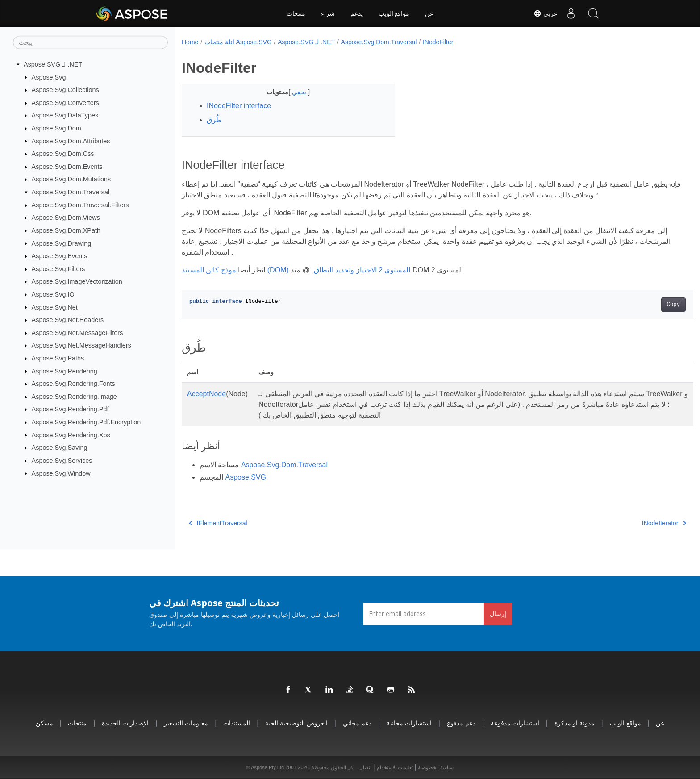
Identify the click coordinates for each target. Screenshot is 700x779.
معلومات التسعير (186, 723)
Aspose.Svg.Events (60, 256)
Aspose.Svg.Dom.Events (67, 167)
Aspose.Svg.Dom (56, 128)
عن (429, 13)
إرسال (498, 614)
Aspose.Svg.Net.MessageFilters (77, 333)
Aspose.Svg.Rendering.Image (74, 397)
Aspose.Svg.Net (55, 307)
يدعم (357, 13)
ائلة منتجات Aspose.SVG (238, 42)
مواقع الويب (394, 13)
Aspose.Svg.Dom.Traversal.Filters (80, 205)
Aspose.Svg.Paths (58, 358)
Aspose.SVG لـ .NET (53, 64)
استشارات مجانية (409, 723)
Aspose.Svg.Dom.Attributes (71, 141)
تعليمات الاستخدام (395, 767)
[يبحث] (90, 42)
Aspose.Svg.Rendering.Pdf (70, 409)
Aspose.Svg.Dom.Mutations (71, 179)
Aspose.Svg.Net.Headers (68, 320)
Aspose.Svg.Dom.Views (66, 218)
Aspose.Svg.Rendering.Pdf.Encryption (86, 422)
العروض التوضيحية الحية (296, 723)
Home (190, 42)
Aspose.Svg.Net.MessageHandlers (81, 345)
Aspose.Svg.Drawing (62, 243)
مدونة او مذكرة (575, 723)
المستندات (237, 723)
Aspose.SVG (246, 477)
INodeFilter (438, 42)
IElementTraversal (218, 523)
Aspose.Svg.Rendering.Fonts (73, 384)
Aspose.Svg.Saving (60, 448)
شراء (328, 13)
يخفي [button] (293, 92)
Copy (638, 305)
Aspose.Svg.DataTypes (65, 115)
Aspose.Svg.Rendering (65, 371)
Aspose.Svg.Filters (58, 269)
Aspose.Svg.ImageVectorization (77, 281)
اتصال (365, 767)
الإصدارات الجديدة (125, 723)
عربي (546, 13)
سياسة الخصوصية (436, 767)
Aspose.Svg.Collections (65, 90)
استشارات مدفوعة (515, 723)
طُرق (214, 120)
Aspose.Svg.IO (53, 294)
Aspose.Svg (49, 77)
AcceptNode (206, 394)
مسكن (44, 723)
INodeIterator (629, 523)
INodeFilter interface (239, 106)
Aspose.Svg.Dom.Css (63, 154)
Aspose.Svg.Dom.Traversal (71, 192)
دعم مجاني (357, 723)
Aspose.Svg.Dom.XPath (66, 230)
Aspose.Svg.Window (61, 473)
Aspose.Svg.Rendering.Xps (71, 435)
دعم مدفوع (461, 723)
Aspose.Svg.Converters (65, 103)
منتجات (296, 13)
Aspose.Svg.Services (62, 461)
